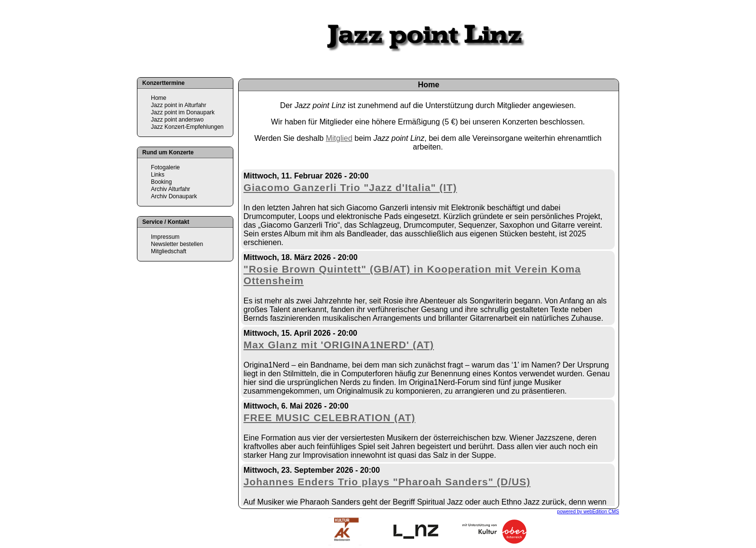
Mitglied (339, 138)
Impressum (165, 237)
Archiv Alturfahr (170, 189)
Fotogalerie (165, 167)
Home (159, 98)
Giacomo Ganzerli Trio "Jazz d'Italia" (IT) (350, 187)
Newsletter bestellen (177, 244)
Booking (161, 182)
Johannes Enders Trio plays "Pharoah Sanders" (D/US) (387, 482)
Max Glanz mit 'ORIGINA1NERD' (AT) (339, 345)
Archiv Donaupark (174, 196)
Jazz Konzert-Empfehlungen (187, 127)
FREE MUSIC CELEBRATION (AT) (330, 418)
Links (158, 175)
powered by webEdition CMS (588, 512)
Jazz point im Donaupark (183, 112)
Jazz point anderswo (177, 120)
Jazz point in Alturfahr (179, 105)
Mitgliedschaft (169, 251)
